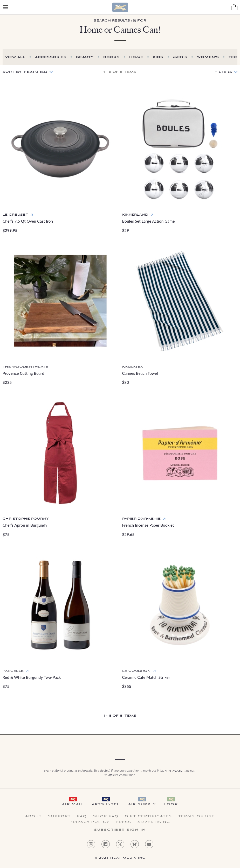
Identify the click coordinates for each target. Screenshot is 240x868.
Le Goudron (136, 671)
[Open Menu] (6, 7)
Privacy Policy (89, 822)
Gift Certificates (148, 816)
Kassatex (133, 367)
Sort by (25, 72)
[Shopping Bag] (234, 7)
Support (59, 816)
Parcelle (13, 671)
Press (124, 822)
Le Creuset (15, 215)
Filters (223, 72)
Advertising (154, 822)
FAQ (82, 816)
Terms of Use (197, 816)
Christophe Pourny (26, 519)
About (34, 816)
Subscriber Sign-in (120, 830)
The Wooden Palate (25, 367)
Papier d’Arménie (142, 519)
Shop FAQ (106, 816)
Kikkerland (135, 215)
